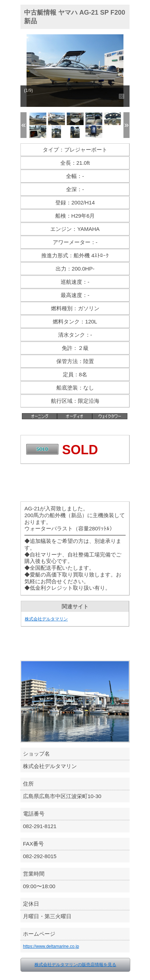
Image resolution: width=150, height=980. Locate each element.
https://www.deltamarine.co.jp (51, 946)
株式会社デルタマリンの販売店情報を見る (75, 965)
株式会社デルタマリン (46, 619)
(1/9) (29, 90)
